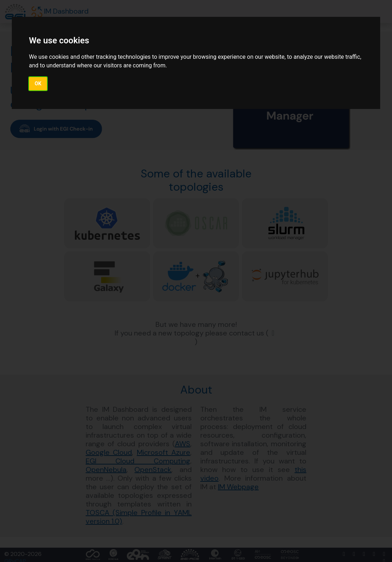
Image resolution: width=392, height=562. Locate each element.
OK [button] (38, 84)
